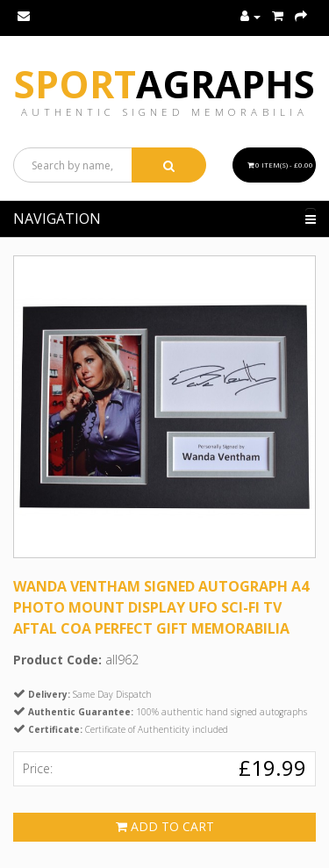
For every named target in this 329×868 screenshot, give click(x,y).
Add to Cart (165, 826)
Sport (164, 84)
